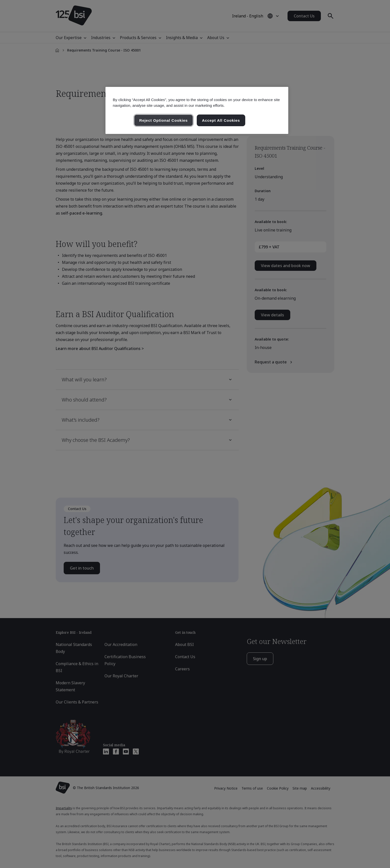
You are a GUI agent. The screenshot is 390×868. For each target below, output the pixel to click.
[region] (197, 111)
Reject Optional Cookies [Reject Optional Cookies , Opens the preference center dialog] (164, 120)
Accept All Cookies (221, 120)
